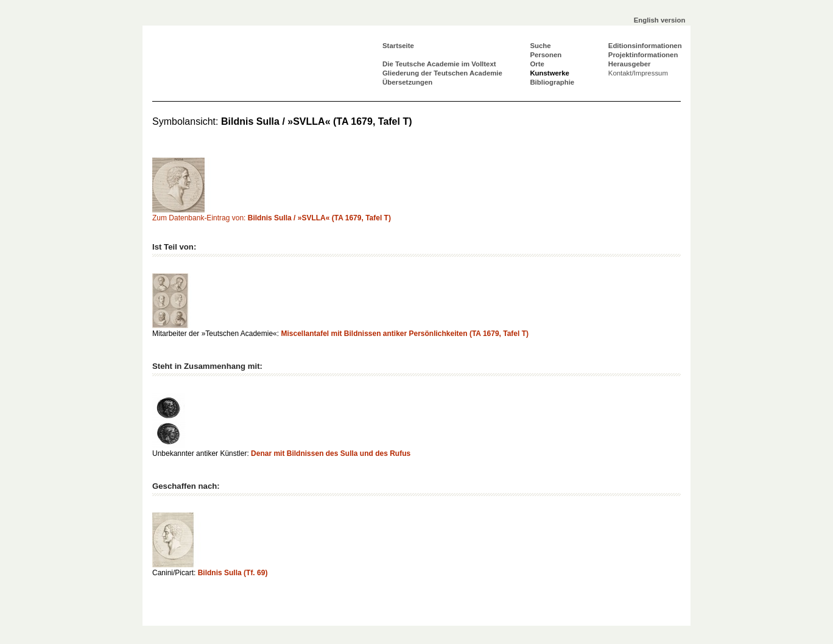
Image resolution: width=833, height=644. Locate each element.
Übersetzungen (407, 82)
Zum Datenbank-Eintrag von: (272, 218)
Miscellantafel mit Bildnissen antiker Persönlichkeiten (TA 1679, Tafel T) (405, 334)
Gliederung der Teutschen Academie (442, 73)
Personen (546, 55)
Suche (540, 46)
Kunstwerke (550, 73)
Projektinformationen (643, 55)
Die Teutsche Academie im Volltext (439, 64)
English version (660, 20)
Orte (537, 64)
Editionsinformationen (645, 46)
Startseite (398, 46)
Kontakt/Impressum (638, 73)
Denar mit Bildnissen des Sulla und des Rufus (331, 453)
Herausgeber (630, 64)
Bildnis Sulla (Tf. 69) (233, 573)
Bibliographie (552, 82)
